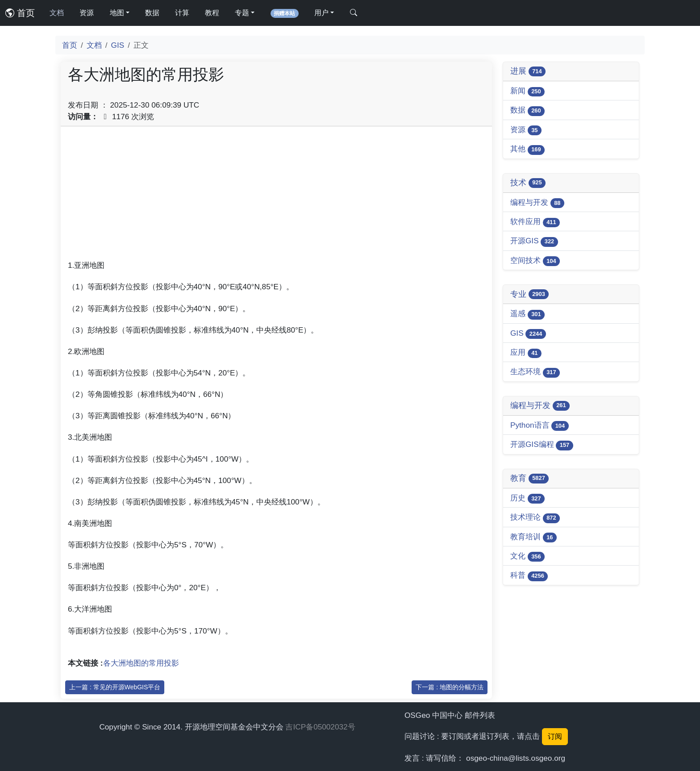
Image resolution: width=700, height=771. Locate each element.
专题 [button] (242, 13)
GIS (118, 45)
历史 (527, 498)
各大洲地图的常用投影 (141, 663)
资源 (87, 13)
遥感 (527, 314)
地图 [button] (117, 13)
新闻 (527, 91)
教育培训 (533, 537)
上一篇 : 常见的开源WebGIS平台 (115, 687)
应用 (526, 353)
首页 (20, 13)
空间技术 (535, 261)
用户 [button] (321, 13)
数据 (152, 13)
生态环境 (535, 372)
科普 (529, 576)
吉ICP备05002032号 (320, 727)
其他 (527, 149)
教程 (212, 13)
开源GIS (534, 241)
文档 (57, 13)
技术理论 (535, 518)
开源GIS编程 (542, 445)
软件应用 (535, 222)
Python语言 (540, 426)
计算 (182, 13)
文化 (527, 556)
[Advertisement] (276, 196)
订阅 (555, 736)
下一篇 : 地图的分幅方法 (450, 687)
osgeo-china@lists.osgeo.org (516, 758)
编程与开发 (537, 203)
